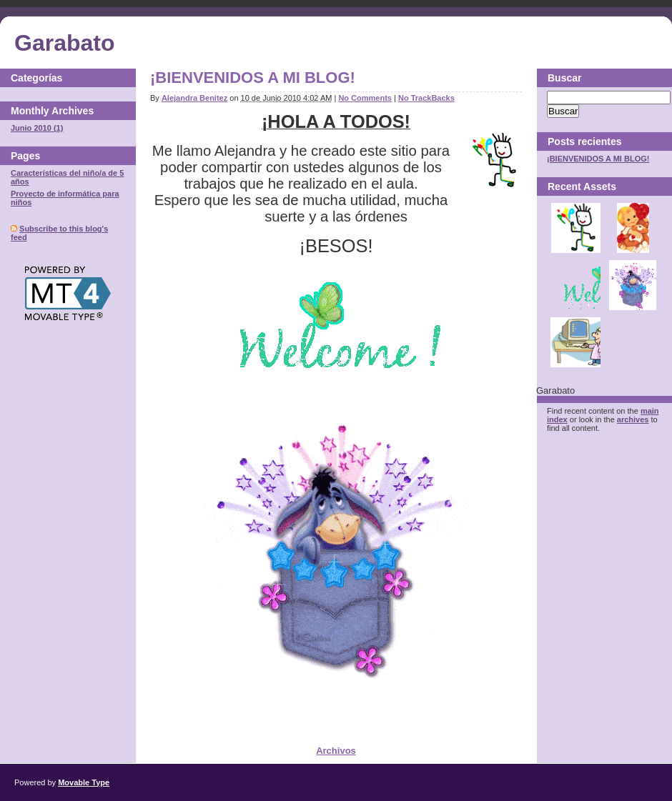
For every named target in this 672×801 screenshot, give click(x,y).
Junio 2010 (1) (37, 128)
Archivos (336, 751)
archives (633, 419)
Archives (73, 111)
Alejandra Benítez (194, 98)
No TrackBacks (426, 98)
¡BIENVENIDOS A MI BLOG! (253, 78)
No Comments (365, 98)
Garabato (64, 43)
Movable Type (84, 782)
